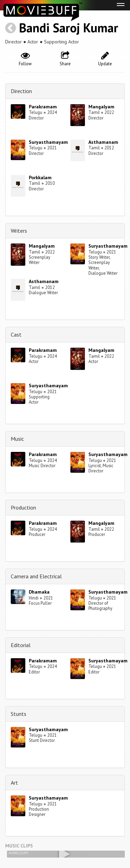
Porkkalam (40, 177)
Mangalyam (101, 107)
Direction (21, 91)
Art (14, 783)
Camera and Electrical (36, 576)
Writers (19, 231)
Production (23, 507)
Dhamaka (39, 592)
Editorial (21, 645)
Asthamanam (103, 142)
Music (17, 439)
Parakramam (43, 107)
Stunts (19, 714)
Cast (16, 334)
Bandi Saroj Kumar (69, 28)
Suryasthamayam (48, 142)
